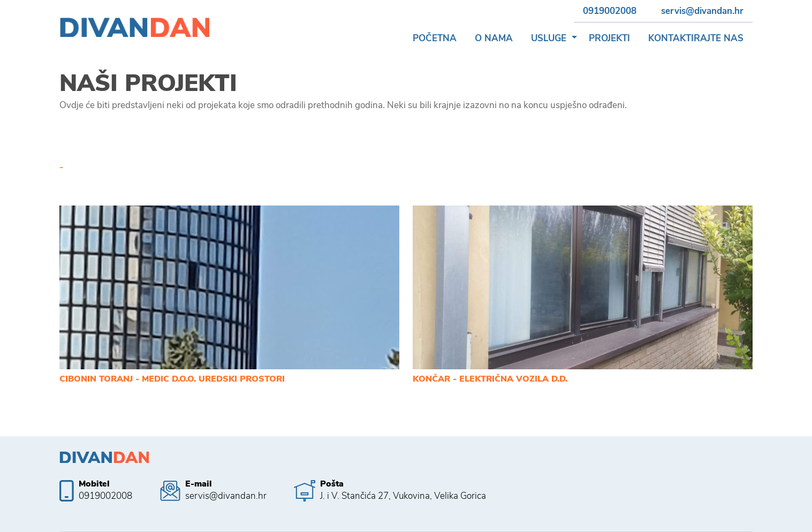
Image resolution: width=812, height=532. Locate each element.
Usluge (549, 38)
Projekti (609, 38)
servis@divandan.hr (702, 11)
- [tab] (61, 167)
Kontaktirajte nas (696, 38)
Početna (435, 38)
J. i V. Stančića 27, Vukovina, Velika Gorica (403, 496)
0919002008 (610, 11)
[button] (574, 39)
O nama (494, 38)
